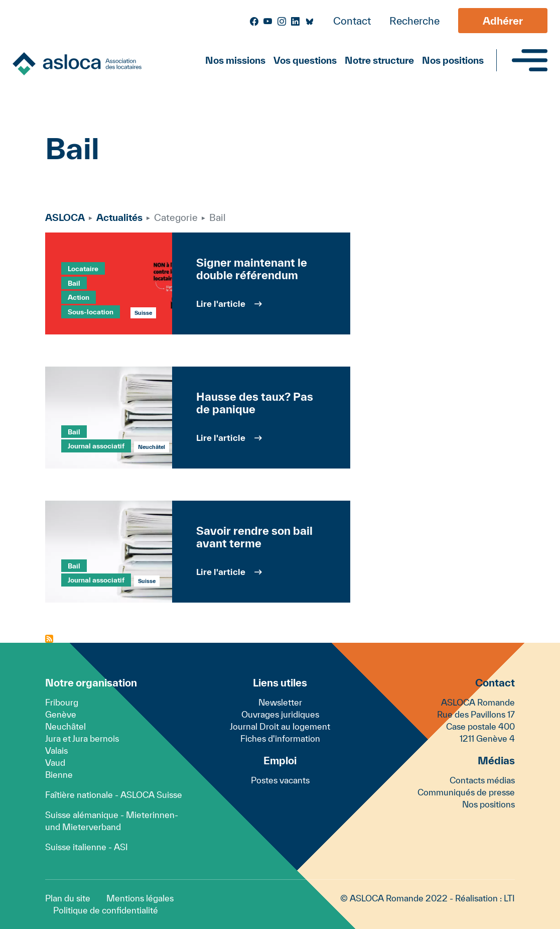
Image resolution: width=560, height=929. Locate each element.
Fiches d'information (280, 738)
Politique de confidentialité (106, 910)
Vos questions (305, 60)
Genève (61, 714)
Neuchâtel (65, 726)
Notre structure (379, 60)
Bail (74, 283)
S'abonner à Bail (49, 639)
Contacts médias (482, 780)
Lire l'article (221, 304)
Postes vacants (280, 780)
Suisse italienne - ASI (87, 847)
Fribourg (62, 702)
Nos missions (235, 60)
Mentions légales (140, 898)
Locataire (83, 269)
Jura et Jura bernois (82, 738)
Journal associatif (96, 446)
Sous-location (91, 312)
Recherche (414, 21)
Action (79, 297)
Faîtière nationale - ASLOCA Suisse (114, 795)
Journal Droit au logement (280, 726)
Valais (56, 750)
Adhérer (503, 21)
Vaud (55, 763)
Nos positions (453, 60)
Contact (352, 21)
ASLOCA (65, 217)
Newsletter (280, 702)
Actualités (119, 217)
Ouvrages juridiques (280, 714)
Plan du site (68, 898)
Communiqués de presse (466, 792)
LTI (509, 898)
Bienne (59, 775)
